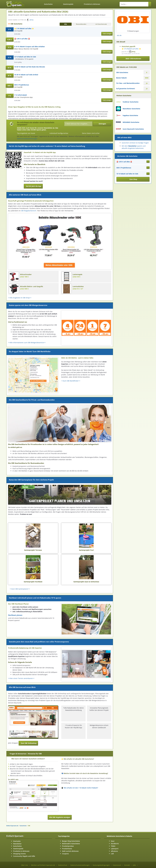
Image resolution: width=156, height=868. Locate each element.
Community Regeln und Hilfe (24, 856)
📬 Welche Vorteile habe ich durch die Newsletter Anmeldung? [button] (85, 773)
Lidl (112, 854)
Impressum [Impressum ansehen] (117, 865)
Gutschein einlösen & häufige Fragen (135, 143)
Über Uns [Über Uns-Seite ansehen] (25, 865)
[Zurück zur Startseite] (34, 3)
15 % (9, 57)
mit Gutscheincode (101, 24)
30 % (9, 76)
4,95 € (10, 40)
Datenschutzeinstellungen (80, 865)
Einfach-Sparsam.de (12, 826)
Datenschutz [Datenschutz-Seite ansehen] (63, 865)
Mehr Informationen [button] (133, 59)
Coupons (65, 854)
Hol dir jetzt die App (34, 186)
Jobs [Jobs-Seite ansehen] (134, 865)
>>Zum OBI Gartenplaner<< (20, 589)
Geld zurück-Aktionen (70, 851)
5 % (9, 29)
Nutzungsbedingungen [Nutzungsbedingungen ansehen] (101, 865)
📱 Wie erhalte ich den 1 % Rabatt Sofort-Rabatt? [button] (80, 788)
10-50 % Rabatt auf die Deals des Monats (30, 67)
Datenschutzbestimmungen (27, 139)
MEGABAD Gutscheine (131, 122)
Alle (66, 24)
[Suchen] (150, 4)
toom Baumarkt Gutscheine (133, 129)
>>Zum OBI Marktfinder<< (71, 381)
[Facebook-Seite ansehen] (149, 35)
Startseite (17, 841)
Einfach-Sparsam (16, 836)
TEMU (113, 846)
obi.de (119, 35)
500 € (10, 86)
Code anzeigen (107, 34)
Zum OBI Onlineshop (29, 743)
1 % (9, 96)
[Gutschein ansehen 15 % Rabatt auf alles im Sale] (148, 174)
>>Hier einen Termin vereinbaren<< (21, 678)
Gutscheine (48, 4)
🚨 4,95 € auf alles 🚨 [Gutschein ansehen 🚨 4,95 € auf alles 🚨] (124, 162)
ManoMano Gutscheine (131, 109)
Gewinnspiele (68, 4)
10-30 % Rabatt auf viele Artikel (26, 75)
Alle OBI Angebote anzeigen (60, 817)
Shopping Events (19, 854)
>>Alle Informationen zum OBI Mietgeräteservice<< (27, 343)
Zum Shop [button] (133, 179)
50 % (9, 68)
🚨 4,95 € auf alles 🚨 (22, 39)
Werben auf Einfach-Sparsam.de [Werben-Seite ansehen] (43, 865)
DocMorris (115, 844)
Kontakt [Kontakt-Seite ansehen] (127, 865)
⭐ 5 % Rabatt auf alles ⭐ (24, 28)
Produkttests (67, 849)
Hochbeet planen (15, 615)
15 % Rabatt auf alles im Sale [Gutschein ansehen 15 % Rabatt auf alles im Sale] (127, 174)
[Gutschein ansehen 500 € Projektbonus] (148, 168)
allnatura (114, 851)
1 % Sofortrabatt (21, 95)
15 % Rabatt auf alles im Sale (25, 57)
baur (113, 841)
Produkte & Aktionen (21, 851)
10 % (9, 47)
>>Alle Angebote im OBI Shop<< (20, 298)
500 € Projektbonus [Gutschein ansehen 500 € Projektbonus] (124, 168)
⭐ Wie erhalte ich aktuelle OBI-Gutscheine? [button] (78, 759)
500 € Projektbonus (22, 85)
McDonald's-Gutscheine (71, 844)
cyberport (115, 849)
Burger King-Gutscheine (71, 841)
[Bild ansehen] (33, 796)
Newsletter (17, 844)
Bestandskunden (81, 24)
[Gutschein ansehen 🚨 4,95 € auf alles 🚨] (148, 162)
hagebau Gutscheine (130, 115)
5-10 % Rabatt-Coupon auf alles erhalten (29, 47)
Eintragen (102, 124)
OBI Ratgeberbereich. (29, 211)
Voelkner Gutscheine (131, 102)
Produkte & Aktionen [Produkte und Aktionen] (92, 4)
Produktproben (68, 846)
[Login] (111, 3)
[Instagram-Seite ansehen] (148, 35)
